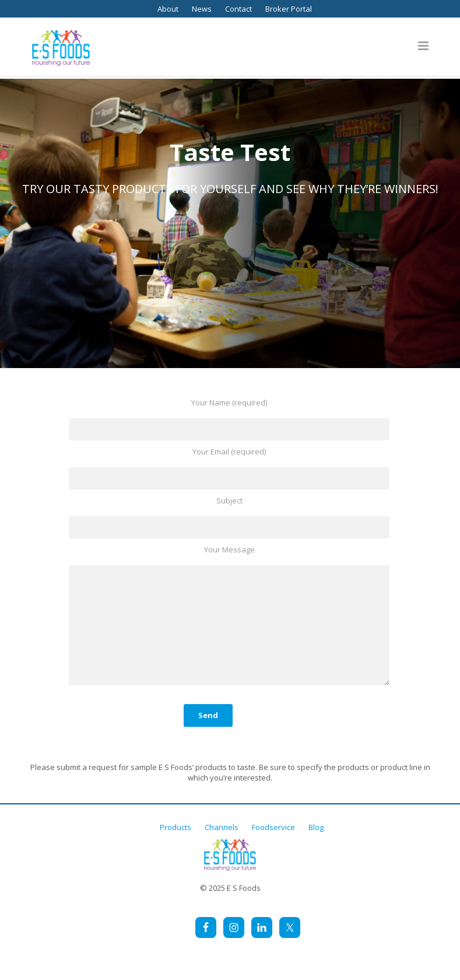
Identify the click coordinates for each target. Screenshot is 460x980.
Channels (222, 827)
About (168, 9)
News (202, 9)
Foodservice (273, 827)
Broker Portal (289, 9)
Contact (238, 9)
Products (175, 827)
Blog (316, 827)
